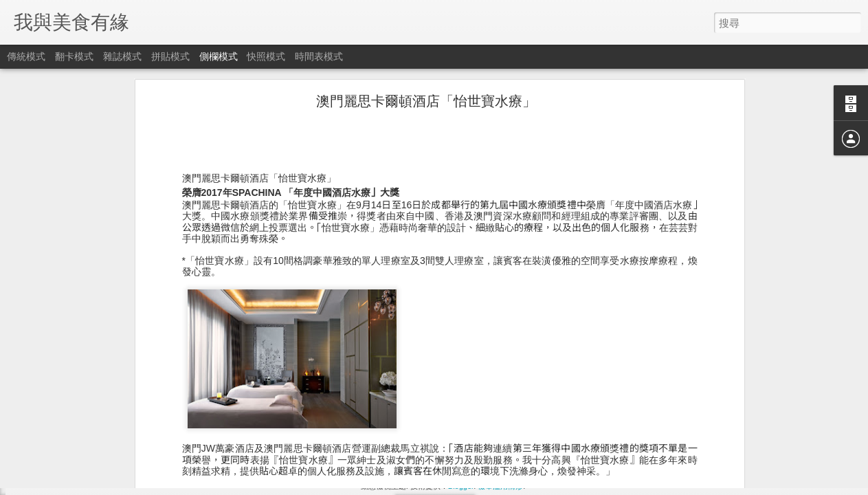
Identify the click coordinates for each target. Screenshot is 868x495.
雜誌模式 (122, 56)
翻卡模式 (74, 56)
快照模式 (266, 56)
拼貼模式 (170, 56)
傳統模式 (26, 56)
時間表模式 (319, 56)
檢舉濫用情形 (500, 486)
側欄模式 (219, 56)
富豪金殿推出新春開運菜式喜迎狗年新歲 (108, 424)
